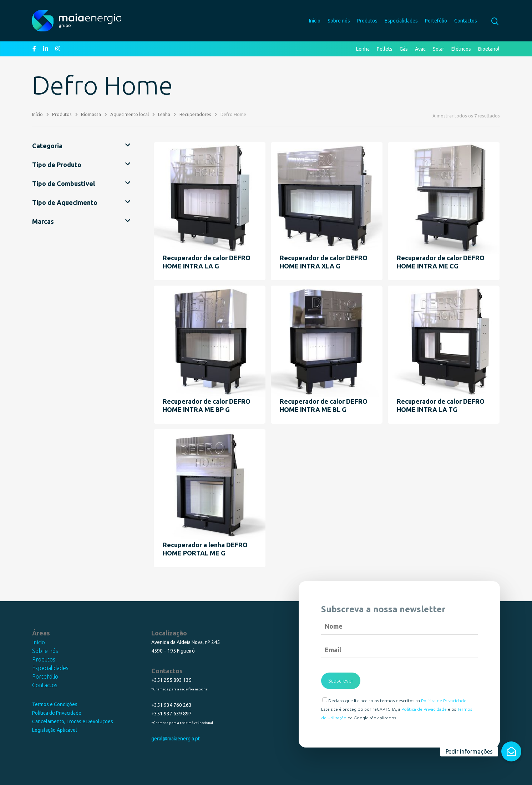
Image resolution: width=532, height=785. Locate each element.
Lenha (363, 49)
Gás (404, 49)
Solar (439, 49)
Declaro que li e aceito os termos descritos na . (395, 700)
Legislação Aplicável (55, 730)
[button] (511, 751)
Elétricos (461, 49)
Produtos (367, 21)
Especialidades (401, 21)
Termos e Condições (55, 704)
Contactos (466, 21)
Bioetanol (489, 49)
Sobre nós (339, 21)
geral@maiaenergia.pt (176, 739)
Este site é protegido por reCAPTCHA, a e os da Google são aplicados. (397, 713)
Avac (420, 49)
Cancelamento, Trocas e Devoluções (73, 721)
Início (315, 21)
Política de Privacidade (57, 713)
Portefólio (436, 21)
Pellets (385, 49)
